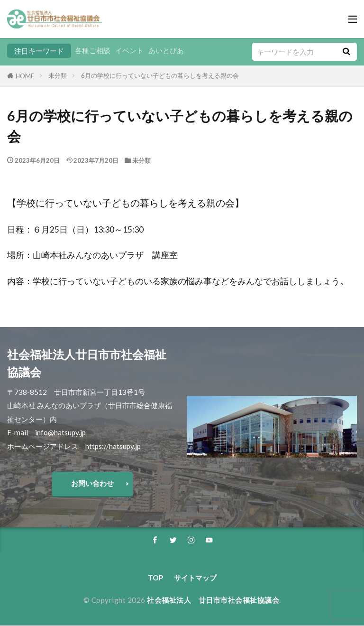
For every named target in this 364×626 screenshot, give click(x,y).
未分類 (58, 75)
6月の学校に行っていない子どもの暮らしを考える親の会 (160, 75)
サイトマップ (195, 578)
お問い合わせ (92, 483)
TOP (155, 578)
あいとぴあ (166, 51)
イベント (129, 51)
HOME (25, 76)
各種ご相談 (93, 51)
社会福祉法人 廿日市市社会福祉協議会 (213, 600)
